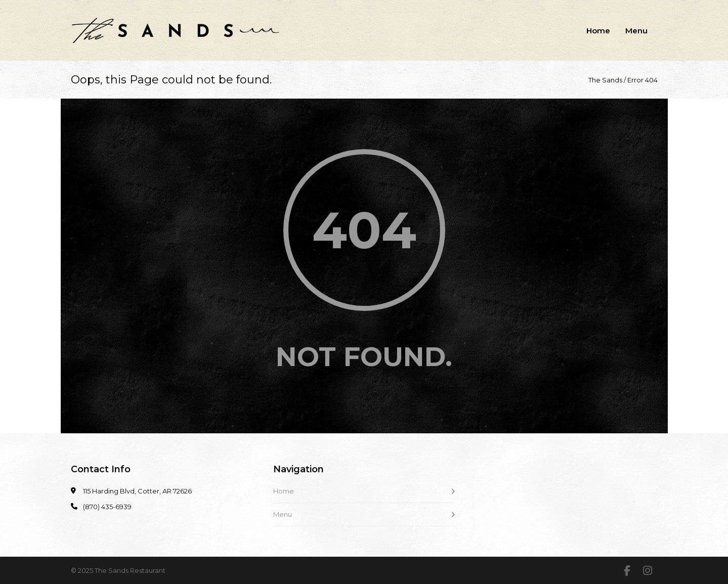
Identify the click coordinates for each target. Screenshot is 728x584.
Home (598, 31)
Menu (636, 31)
